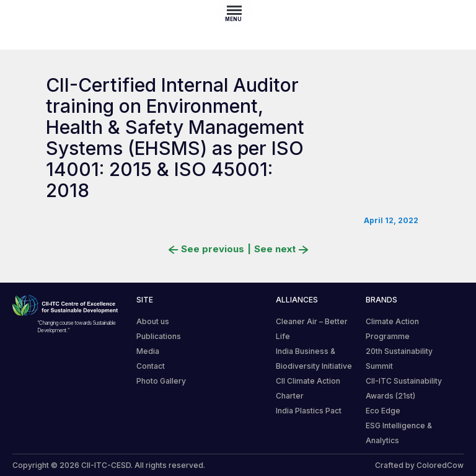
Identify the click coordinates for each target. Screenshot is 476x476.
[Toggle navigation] (238, 10)
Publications (159, 336)
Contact (151, 366)
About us (153, 321)
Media (148, 351)
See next (281, 249)
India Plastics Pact (309, 411)
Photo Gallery (161, 381)
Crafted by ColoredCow (419, 465)
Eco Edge (383, 411)
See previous (206, 249)
